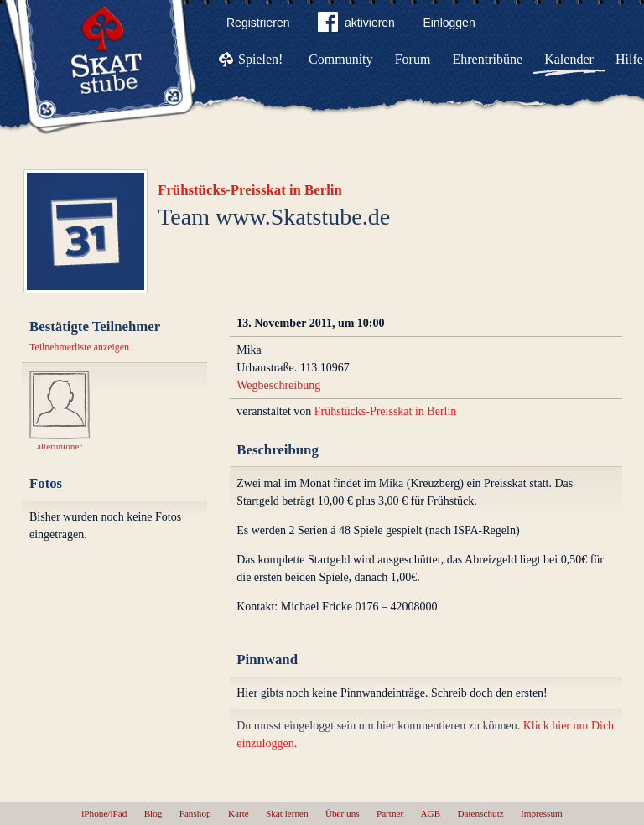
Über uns (343, 813)
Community (340, 59)
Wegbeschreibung (278, 385)
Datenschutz (480, 813)
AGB (431, 813)
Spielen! (260, 59)
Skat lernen (287, 813)
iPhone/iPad (104, 813)
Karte (239, 813)
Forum (413, 59)
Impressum (542, 813)
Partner (390, 813)
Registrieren (258, 23)
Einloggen (449, 23)
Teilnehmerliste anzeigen (79, 347)
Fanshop (195, 813)
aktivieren (356, 25)
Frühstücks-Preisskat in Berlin (250, 190)
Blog (153, 813)
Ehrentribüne (488, 59)
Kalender (569, 59)
